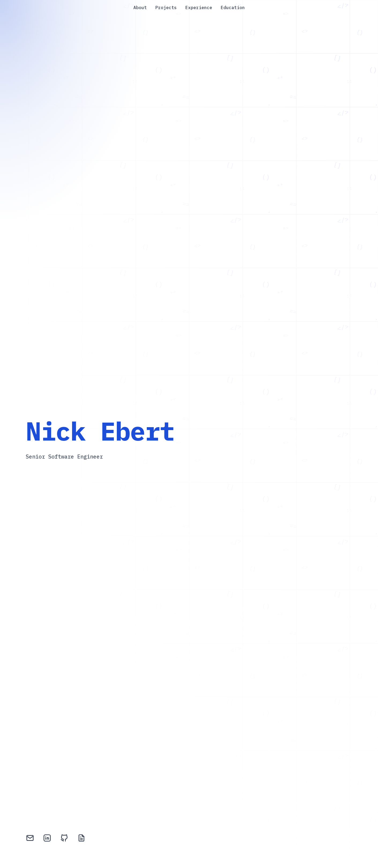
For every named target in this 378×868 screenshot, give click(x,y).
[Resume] (81, 839)
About (140, 8)
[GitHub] (64, 839)
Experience (199, 8)
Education (233, 8)
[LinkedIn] (47, 839)
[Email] (30, 839)
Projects (166, 8)
